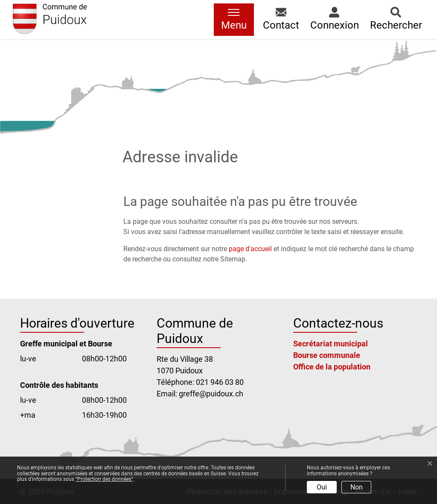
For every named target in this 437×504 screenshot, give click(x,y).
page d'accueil (250, 249)
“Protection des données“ (104, 479)
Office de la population (332, 367)
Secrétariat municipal (331, 344)
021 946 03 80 (220, 382)
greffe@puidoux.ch (211, 394)
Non (357, 487)
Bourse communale (327, 355)
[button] (281, 20)
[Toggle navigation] (234, 20)
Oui (322, 487)
